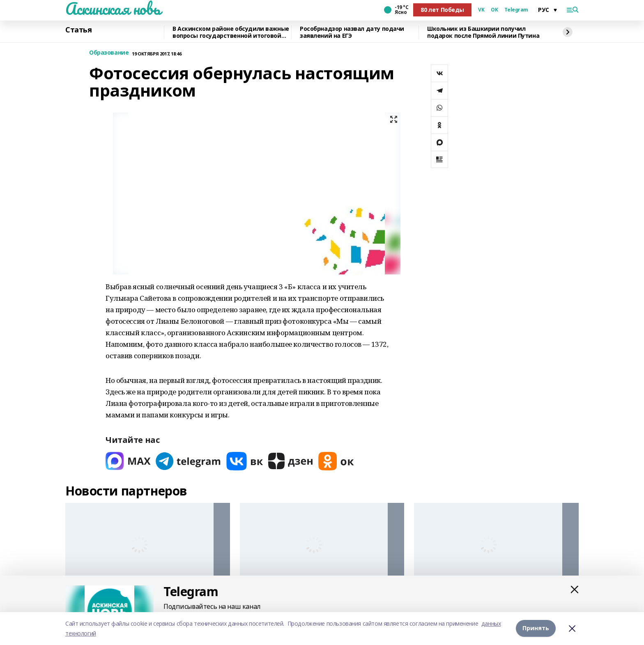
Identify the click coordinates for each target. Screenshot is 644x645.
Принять (536, 628)
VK (481, 10)
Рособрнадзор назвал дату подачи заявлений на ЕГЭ (352, 32)
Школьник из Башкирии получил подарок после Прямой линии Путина (483, 32)
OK (494, 10)
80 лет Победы (442, 10)
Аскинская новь (113, 9)
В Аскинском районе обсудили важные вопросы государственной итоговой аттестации (231, 32)
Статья (78, 30)
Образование (109, 53)
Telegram (516, 10)
